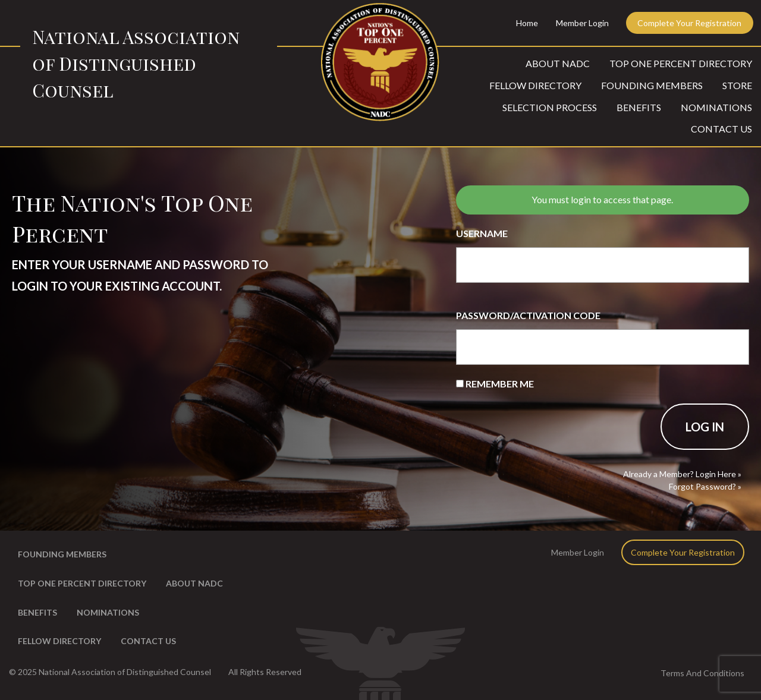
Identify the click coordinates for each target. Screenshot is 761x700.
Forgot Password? (702, 486)
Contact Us (721, 129)
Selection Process (550, 107)
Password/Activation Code (528, 315)
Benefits (639, 107)
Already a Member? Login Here (680, 474)
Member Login (582, 23)
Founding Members (652, 85)
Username (482, 233)
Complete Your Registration (689, 23)
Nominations (716, 107)
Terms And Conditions (702, 673)
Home (527, 23)
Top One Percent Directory (681, 63)
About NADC (558, 63)
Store (737, 85)
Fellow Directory (535, 85)
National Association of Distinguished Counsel (136, 64)
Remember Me (495, 384)
